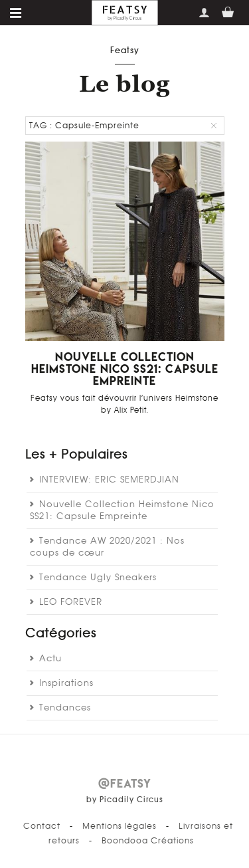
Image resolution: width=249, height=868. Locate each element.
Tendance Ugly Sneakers (98, 578)
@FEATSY (125, 784)
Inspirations (66, 684)
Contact (42, 826)
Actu (50, 659)
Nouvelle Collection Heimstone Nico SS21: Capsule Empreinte (125, 369)
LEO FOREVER (71, 602)
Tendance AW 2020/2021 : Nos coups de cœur (107, 547)
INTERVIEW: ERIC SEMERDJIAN (109, 480)
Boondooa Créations (148, 841)
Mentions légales (120, 826)
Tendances (65, 708)
